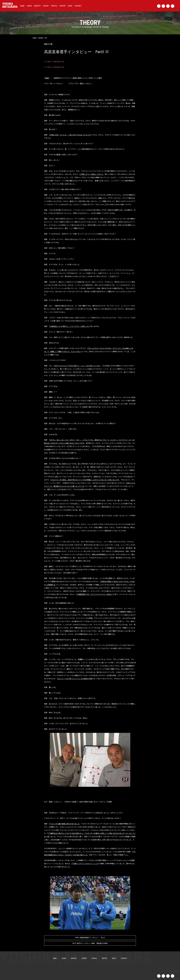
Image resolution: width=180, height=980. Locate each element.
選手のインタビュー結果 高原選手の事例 (90, 943)
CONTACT (78, 6)
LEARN (29, 6)
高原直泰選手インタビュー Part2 (90, 938)
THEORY (46, 6)
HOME (22, 6)
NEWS (70, 6)
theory (41, 38)
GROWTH (37, 6)
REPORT (63, 6)
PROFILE (54, 6)
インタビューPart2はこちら (54, 67)
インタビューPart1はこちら (54, 62)
